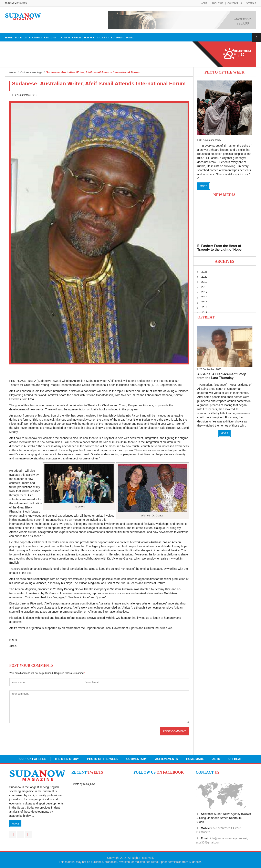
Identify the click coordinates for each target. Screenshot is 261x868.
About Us (218, 3)
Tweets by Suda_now (83, 784)
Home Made (195, 759)
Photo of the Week (103, 759)
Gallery (103, 38)
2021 (204, 272)
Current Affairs (33, 759)
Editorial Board (123, 38)
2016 (204, 297)
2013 (204, 312)
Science (89, 38)
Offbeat (206, 317)
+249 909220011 (222, 828)
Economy (35, 38)
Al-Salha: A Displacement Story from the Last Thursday (222, 376)
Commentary (136, 759)
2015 (204, 302)
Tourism (64, 38)
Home (204, 3)
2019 (204, 282)
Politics (21, 38)
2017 (204, 292)
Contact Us (235, 3)
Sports (77, 38)
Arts (216, 759)
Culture (50, 38)
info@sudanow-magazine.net (229, 838)
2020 (204, 277)
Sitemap (251, 3)
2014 (204, 307)
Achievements (166, 759)
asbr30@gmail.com (208, 842)
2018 (204, 287)
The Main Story (67, 759)
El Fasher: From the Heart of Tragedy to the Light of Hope (220, 248)
